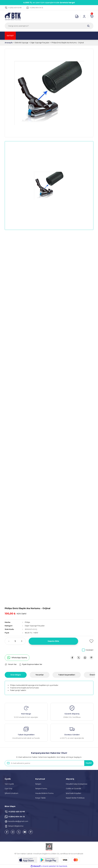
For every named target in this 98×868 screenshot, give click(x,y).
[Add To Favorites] (87, 641)
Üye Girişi (8, 789)
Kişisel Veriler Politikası (75, 798)
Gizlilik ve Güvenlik (73, 789)
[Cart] (92, 16)
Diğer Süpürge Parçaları (35, 626)
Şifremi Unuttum (11, 793)
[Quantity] (15, 641)
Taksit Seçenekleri (67, 675)
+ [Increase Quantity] (22, 641)
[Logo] (13, 16)
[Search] (49, 26)
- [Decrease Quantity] (9, 641)
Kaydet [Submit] (88, 763)
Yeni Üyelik (9, 784)
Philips (28, 622)
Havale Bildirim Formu (44, 793)
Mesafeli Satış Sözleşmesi (77, 784)
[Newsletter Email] (49, 763)
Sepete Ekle (53, 641)
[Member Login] (84, 16)
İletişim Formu (41, 789)
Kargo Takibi (40, 798)
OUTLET (11, 36)
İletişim (38, 784)
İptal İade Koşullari (73, 793)
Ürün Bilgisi (16, 675)
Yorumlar (40, 675)
